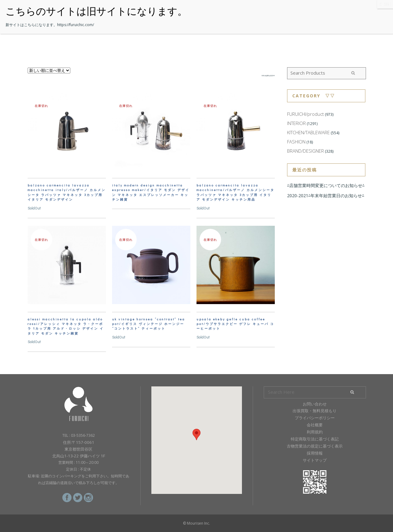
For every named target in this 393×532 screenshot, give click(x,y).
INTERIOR (296, 123)
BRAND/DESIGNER (305, 151)
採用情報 (315, 453)
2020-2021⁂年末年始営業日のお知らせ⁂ (326, 196)
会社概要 (315, 425)
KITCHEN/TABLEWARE (308, 132)
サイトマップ (315, 460)
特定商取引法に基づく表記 (315, 439)
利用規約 (315, 432)
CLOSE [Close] (385, 4)
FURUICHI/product (305, 114)
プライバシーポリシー (315, 418)
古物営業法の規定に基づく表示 (315, 446)
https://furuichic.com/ (76, 25)
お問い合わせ (315, 404)
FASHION (296, 142)
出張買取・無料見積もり (315, 411)
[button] (196, 434)
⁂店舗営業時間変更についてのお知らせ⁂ (326, 185)
